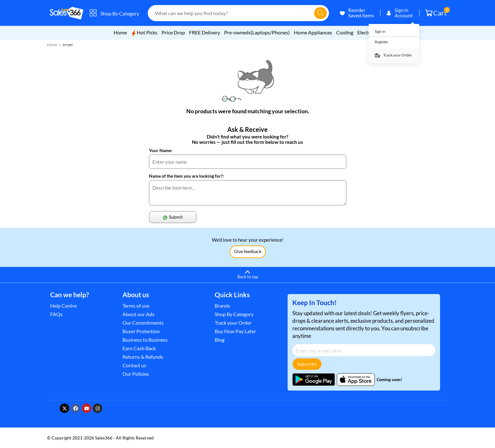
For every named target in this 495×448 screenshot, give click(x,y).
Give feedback (248, 251)
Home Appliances (313, 32)
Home (120, 32)
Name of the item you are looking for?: (187, 176)
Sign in (380, 31)
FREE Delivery (205, 32)
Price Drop (173, 32)
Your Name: (161, 150)
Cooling (345, 32)
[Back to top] (247, 274)
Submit (173, 217)
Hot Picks (144, 32)
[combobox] (232, 13)
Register (382, 42)
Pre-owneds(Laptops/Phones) (257, 32)
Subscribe (307, 364)
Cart (438, 12)
